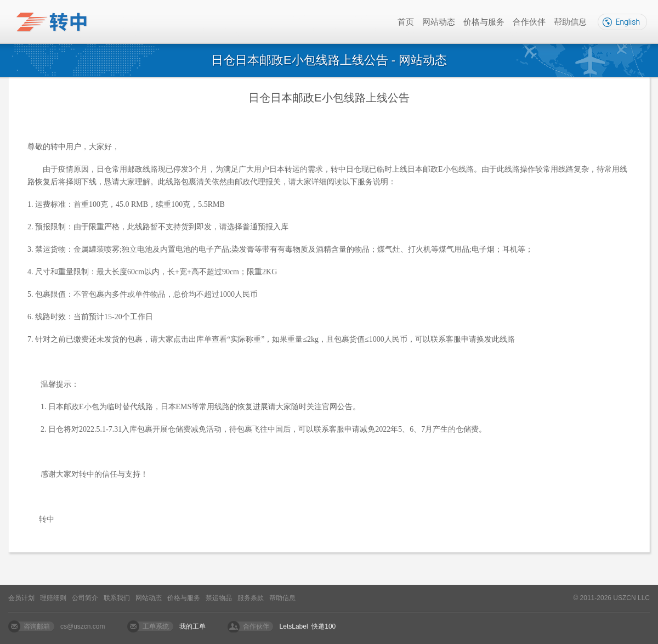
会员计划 (21, 598)
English (622, 22)
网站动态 (439, 22)
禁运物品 (219, 598)
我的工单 (192, 626)
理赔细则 (53, 598)
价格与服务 (484, 22)
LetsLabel (294, 626)
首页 (406, 22)
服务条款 (251, 598)
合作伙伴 (529, 22)
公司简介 (85, 598)
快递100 (324, 626)
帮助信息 (570, 22)
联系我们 (117, 598)
